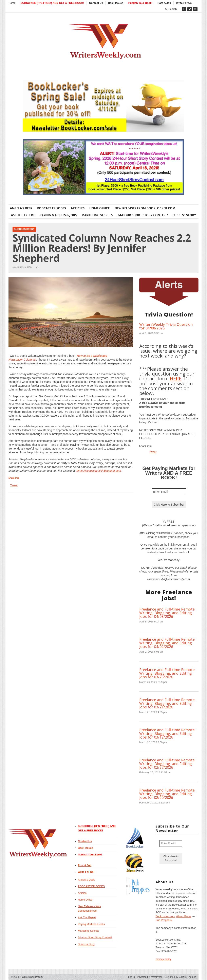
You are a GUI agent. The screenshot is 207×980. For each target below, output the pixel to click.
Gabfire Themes (187, 977)
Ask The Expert (23, 215)
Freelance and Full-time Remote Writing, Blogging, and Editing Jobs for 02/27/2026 (167, 764)
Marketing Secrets (97, 215)
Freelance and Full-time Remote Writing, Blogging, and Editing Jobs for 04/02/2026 (167, 643)
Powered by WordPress (150, 977)
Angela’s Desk (21, 208)
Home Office (99, 208)
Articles (78, 208)
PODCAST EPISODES (52, 208)
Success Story (184, 215)
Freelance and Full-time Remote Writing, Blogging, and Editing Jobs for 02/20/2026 (167, 794)
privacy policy (163, 959)
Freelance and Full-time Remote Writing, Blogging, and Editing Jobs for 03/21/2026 (167, 703)
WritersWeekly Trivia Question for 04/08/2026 (166, 326)
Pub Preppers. (164, 920)
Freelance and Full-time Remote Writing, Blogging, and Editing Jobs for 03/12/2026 (167, 733)
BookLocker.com (165, 916)
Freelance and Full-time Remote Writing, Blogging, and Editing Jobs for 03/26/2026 (167, 673)
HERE (176, 378)
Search (171, 9)
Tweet (14, 485)
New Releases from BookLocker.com (145, 208)
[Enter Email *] (169, 492)
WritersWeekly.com (31, 977)
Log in (131, 977)
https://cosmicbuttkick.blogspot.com (99, 471)
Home (12, 3)
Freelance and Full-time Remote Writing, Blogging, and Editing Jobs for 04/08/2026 (167, 613)
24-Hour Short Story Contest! (143, 215)
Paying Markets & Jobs (58, 215)
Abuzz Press (184, 916)
